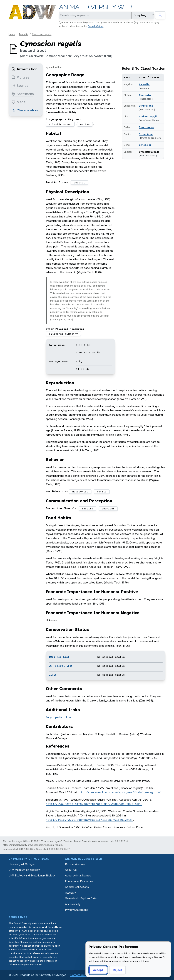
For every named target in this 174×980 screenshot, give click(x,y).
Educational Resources (79, 881)
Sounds (20, 86)
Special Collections (77, 887)
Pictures (20, 77)
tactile (87, 508)
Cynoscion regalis (42, 34)
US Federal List (61, 666)
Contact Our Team (82, 975)
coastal (79, 182)
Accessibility (73, 904)
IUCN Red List (59, 657)
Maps (18, 102)
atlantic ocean (60, 124)
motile (102, 492)
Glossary (70, 893)
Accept (98, 970)
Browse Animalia (75, 864)
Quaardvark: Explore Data (81, 898)
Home (12, 34)
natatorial (80, 492)
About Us (71, 870)
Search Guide (96, 26)
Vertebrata (146, 106)
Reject (117, 970)
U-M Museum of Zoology (24, 870)
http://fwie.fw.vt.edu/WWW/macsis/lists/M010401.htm (90, 820)
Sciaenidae (146, 134)
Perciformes (147, 127)
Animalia (23, 34)
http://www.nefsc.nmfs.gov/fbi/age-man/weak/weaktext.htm (94, 804)
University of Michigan (22, 864)
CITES (53, 675)
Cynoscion (145, 145)
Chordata (145, 95)
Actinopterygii (148, 116)
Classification (25, 110)
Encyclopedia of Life (58, 717)
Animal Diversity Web (96, 7)
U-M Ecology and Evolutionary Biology (32, 875)
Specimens (23, 94)
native (85, 124)
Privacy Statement (76, 910)
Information (24, 69)
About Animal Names (78, 875)
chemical (108, 508)
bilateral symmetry (63, 334)
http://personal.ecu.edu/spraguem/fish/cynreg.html (120, 792)
